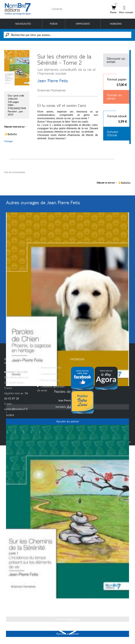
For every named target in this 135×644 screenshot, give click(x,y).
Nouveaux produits (51, 368)
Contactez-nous (49, 374)
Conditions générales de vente (51, 388)
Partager (9, 141)
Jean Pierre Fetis (53, 81)
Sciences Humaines (51, 90)
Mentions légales (50, 380)
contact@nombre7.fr (16, 409)
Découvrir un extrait (116, 60)
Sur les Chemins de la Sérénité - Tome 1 (68, 604)
